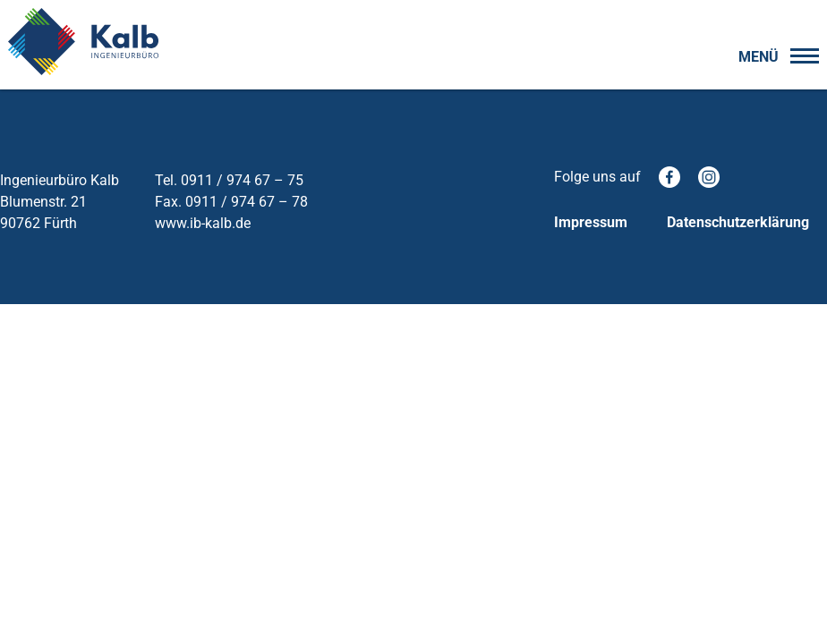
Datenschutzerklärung (738, 222)
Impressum (591, 222)
